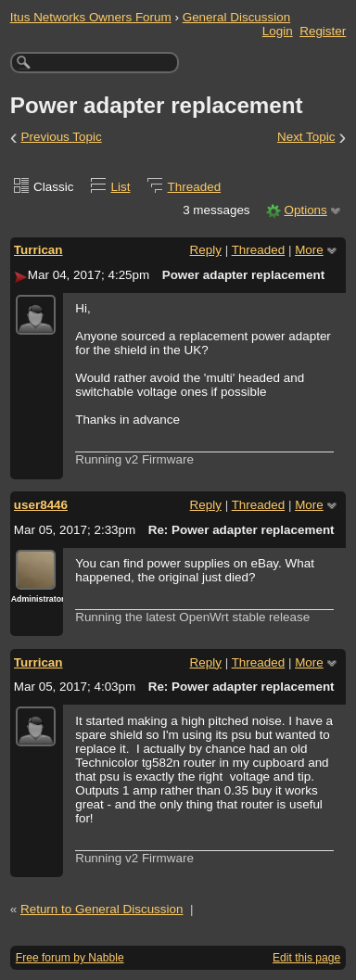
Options (305, 210)
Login (278, 31)
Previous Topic (62, 137)
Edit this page (306, 958)
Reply (206, 250)
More (309, 250)
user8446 (41, 505)
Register (323, 31)
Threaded (195, 187)
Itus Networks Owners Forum (91, 17)
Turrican (38, 250)
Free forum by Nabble (70, 958)
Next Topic (306, 137)
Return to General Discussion (102, 909)
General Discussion (237, 17)
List (121, 187)
